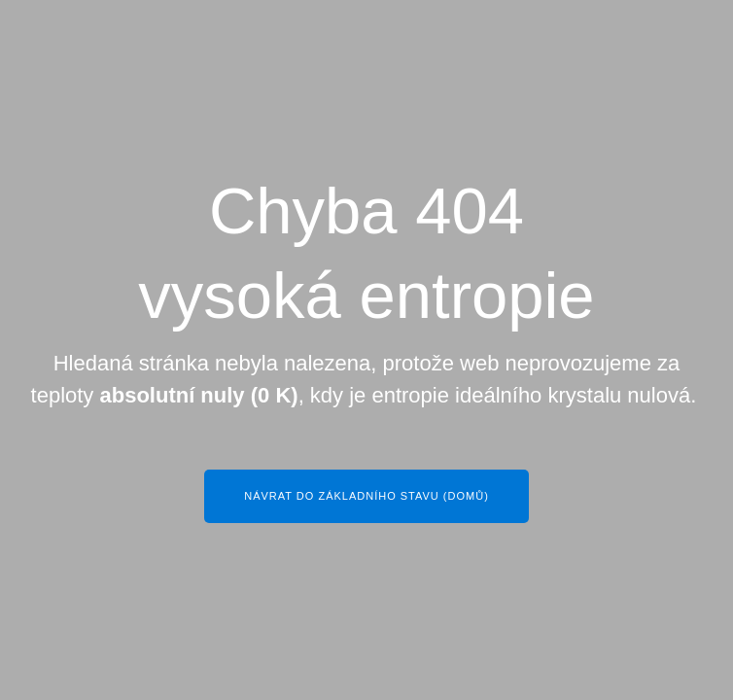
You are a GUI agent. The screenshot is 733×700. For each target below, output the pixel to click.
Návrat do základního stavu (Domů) (366, 496)
